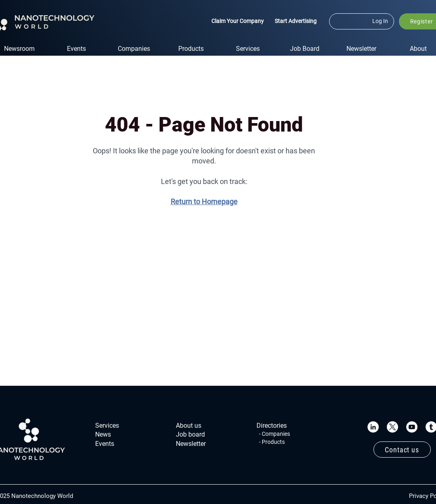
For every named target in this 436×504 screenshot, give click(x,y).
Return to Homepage (204, 202)
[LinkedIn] (373, 427)
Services (107, 426)
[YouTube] (412, 427)
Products (273, 442)
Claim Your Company (238, 21)
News (103, 434)
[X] (392, 427)
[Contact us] (402, 450)
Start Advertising (296, 21)
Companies (276, 434)
